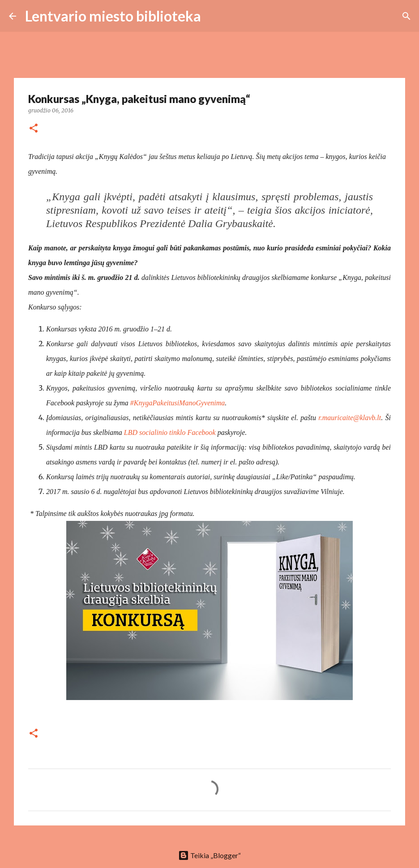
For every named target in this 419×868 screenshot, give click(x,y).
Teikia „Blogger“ (209, 855)
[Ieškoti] (214, 16)
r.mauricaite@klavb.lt (350, 418)
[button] (34, 129)
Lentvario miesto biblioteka (113, 16)
